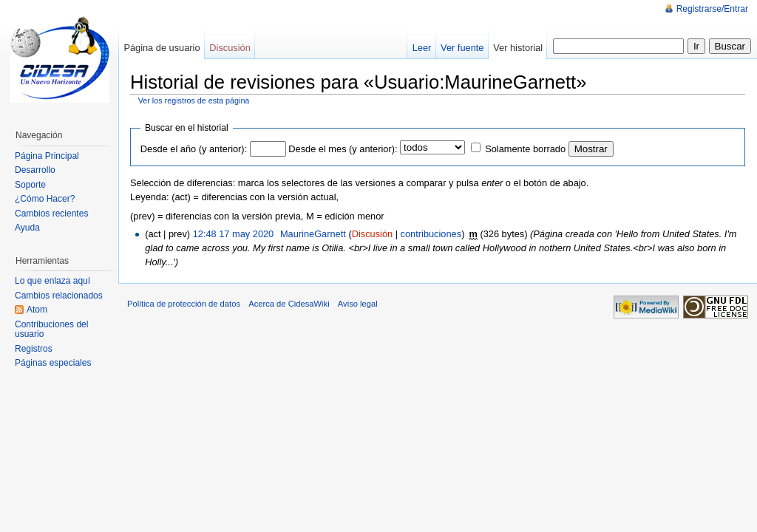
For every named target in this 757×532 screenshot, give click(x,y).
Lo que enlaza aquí (52, 281)
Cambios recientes (51, 214)
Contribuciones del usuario (51, 330)
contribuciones (431, 234)
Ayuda (27, 228)
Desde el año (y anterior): (194, 149)
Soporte (30, 185)
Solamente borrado (525, 149)
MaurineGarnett (313, 234)
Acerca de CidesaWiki (289, 304)
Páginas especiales (53, 363)
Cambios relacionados (59, 296)
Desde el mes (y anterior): (343, 149)
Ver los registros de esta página (194, 100)
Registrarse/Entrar (712, 9)
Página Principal (47, 156)
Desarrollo (35, 170)
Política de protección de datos (184, 304)
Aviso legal (358, 304)
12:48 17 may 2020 (234, 234)
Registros (34, 349)
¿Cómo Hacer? (45, 199)
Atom (37, 310)
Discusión (372, 234)
